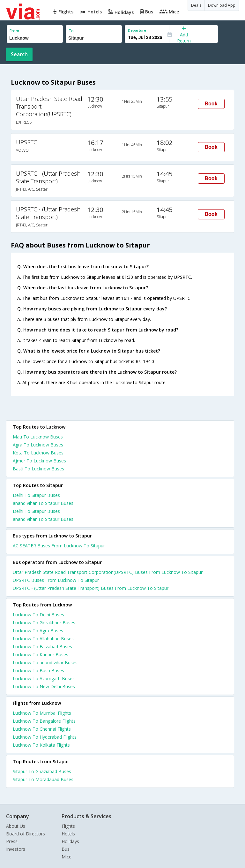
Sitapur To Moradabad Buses (43, 779)
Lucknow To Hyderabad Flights (45, 737)
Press (12, 841)
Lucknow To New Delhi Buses (44, 686)
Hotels (68, 834)
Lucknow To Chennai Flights (42, 729)
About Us (16, 826)
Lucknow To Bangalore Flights (44, 721)
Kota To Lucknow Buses (38, 453)
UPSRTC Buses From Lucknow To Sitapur (56, 580)
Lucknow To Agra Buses (38, 631)
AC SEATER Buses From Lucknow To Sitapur (59, 546)
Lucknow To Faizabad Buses (42, 647)
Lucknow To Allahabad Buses (43, 639)
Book (211, 104)
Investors (16, 849)
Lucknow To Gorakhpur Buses (44, 623)
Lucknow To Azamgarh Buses (44, 678)
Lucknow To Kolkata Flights (41, 745)
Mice (67, 857)
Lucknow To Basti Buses (38, 670)
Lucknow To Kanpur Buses (41, 655)
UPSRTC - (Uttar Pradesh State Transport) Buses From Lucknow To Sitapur (91, 588)
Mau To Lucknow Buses (38, 437)
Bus (66, 849)
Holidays (70, 841)
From (14, 31)
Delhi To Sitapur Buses (36, 495)
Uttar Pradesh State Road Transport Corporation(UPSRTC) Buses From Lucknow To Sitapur (108, 572)
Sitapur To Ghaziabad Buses (42, 771)
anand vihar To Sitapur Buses (43, 503)
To (71, 31)
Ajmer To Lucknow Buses (39, 461)
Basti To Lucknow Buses (38, 469)
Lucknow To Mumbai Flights (42, 713)
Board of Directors (26, 834)
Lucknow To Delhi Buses (38, 615)
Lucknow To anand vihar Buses (45, 662)
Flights (68, 826)
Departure (137, 30)
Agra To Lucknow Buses (38, 445)
